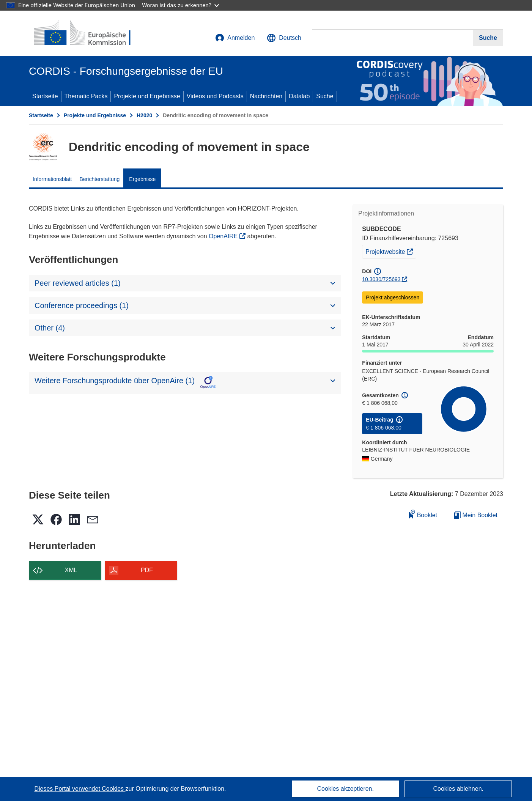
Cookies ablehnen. (458, 789)
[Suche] (488, 38)
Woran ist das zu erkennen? (180, 5)
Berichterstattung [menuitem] (100, 179)
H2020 (144, 115)
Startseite (45, 96)
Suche (325, 96)
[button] (284, 38)
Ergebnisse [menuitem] (142, 179)
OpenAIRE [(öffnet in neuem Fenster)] (224, 236)
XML (71, 570)
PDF (147, 570)
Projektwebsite (391, 251)
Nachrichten (266, 96)
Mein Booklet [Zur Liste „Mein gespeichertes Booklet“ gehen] (476, 515)
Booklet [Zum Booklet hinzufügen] (423, 514)
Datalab (299, 96)
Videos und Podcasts (215, 96)
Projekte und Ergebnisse (147, 96)
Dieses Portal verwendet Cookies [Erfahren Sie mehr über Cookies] (80, 789)
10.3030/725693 (381, 279)
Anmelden (235, 38)
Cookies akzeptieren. (345, 789)
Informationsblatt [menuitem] (52, 179)
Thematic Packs (86, 96)
